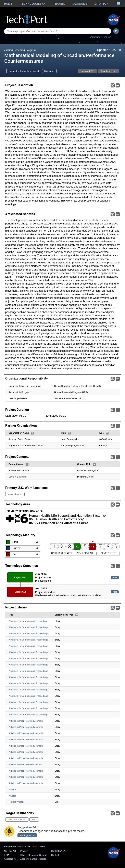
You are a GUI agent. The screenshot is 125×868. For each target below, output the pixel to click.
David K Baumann (18, 477)
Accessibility (10, 859)
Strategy (101, 4)
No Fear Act (10, 851)
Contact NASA (58, 851)
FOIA (7, 855)
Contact (55, 855)
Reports (59, 4)
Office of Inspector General (34, 855)
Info (113, 85)
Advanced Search (101, 37)
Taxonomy (80, 4)
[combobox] (58, 31)
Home (8, 4)
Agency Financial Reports (33, 859)
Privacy (24, 851)
